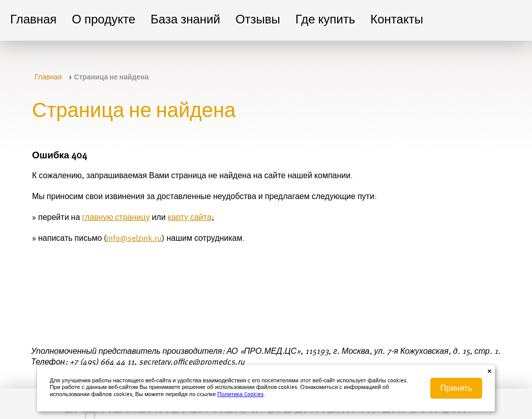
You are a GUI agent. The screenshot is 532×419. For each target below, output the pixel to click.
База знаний (185, 20)
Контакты (397, 20)
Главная (33, 20)
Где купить (325, 20)
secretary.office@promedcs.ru (192, 362)
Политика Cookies (240, 395)
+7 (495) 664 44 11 (102, 362)
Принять (456, 388)
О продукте (104, 20)
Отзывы (258, 20)
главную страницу (116, 218)
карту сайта (190, 218)
